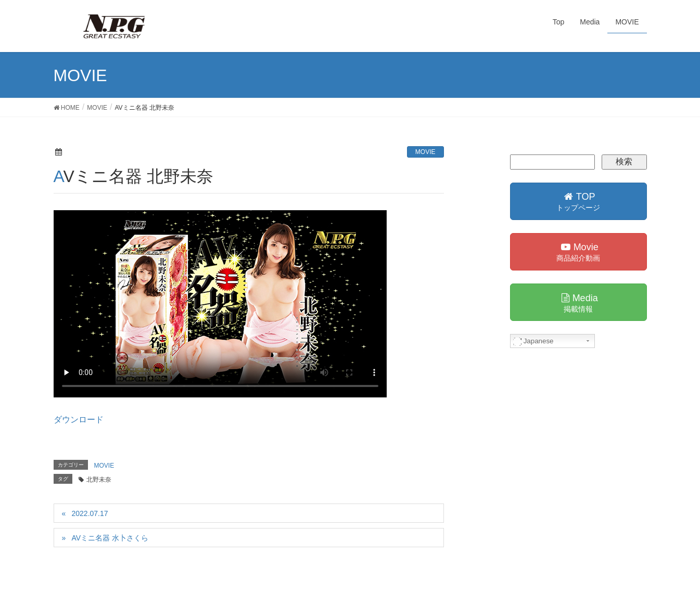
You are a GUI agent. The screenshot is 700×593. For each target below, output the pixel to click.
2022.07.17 (90, 513)
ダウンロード (79, 420)
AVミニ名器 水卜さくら (110, 538)
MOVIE (425, 152)
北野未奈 (99, 480)
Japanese (533, 341)
